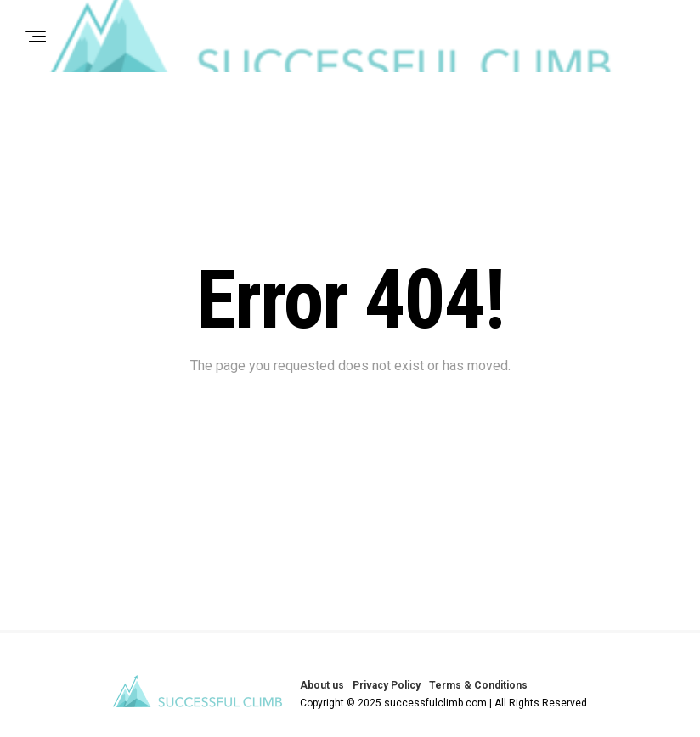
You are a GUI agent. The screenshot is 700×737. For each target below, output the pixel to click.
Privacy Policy (387, 685)
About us (322, 685)
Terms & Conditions (478, 685)
